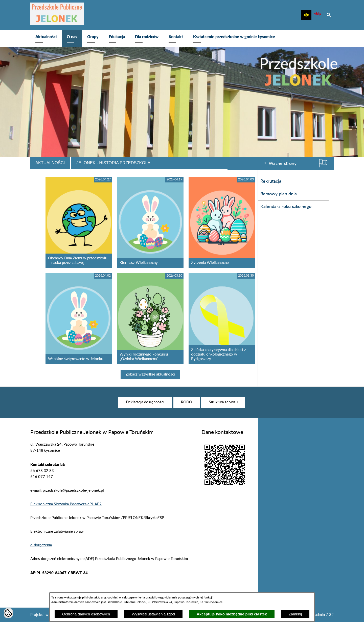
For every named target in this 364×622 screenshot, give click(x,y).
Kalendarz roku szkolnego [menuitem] (58, 207)
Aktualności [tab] (126, 163)
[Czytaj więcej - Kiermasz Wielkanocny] (226, 222)
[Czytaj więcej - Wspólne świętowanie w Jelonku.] (155, 318)
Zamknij (295, 614)
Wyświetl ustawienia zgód (153, 614)
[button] (306, 15)
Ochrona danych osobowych (86, 614)
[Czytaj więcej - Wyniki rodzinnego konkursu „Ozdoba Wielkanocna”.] (226, 318)
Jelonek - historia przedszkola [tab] (189, 163)
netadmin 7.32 (322, 615)
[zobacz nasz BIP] (317, 15)
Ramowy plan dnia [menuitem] (51, 194)
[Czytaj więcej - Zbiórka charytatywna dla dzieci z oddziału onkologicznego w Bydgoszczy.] (298, 318)
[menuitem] (46, 38)
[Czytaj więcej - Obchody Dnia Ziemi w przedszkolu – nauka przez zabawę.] (155, 222)
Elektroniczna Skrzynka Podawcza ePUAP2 (66, 504)
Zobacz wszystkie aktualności (226, 374)
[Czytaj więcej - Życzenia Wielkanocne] (298, 222)
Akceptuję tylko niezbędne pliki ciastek (232, 614)
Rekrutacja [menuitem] (43, 181)
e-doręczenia (41, 545)
